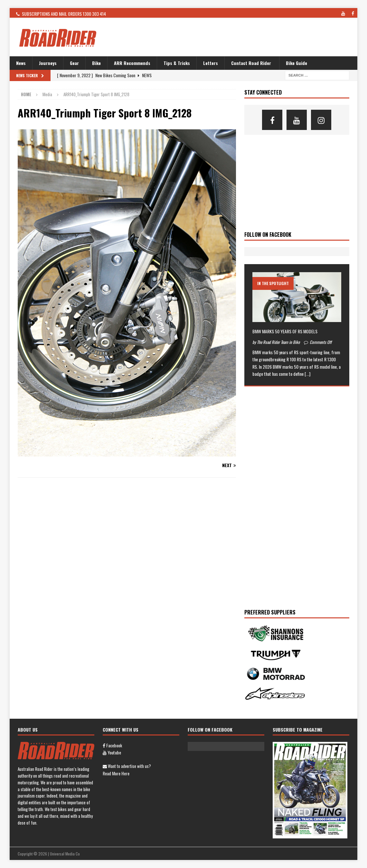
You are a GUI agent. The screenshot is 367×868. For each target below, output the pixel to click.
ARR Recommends (132, 63)
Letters (211, 63)
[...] (307, 374)
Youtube (112, 752)
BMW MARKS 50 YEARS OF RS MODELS (285, 331)
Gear (74, 63)
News (21, 63)
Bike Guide (296, 63)
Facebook (112, 745)
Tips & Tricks (177, 63)
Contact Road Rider (251, 63)
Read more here (116, 773)
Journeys (48, 63)
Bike (96, 63)
